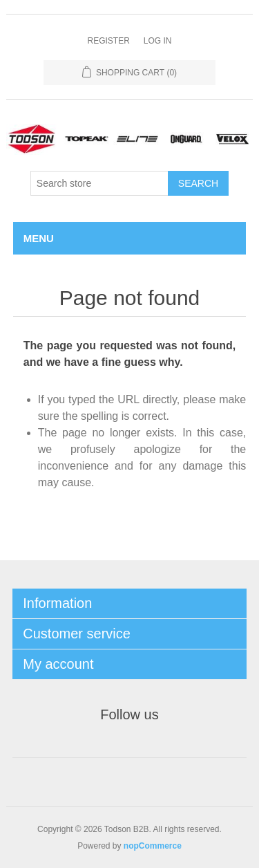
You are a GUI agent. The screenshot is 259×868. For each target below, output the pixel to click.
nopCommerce (153, 846)
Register (108, 41)
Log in (158, 41)
